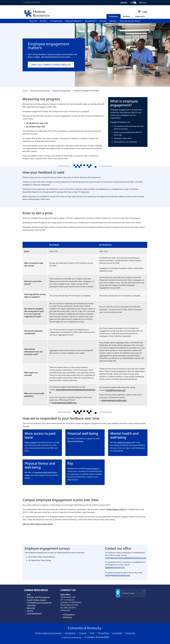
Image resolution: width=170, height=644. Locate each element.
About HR (33, 21)
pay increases (92, 468)
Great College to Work (116, 509)
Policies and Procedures (38, 597)
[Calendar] (140, 12)
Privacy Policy (103, 633)
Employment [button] (90, 21)
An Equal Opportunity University (48, 633)
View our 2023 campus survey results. (38, 524)
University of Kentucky (32, 2)
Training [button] (112, 21)
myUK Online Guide (36, 600)
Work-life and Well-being (40, 91)
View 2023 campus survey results (51, 65)
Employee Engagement (61, 91)
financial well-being (75, 441)
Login (145, 12)
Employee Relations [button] (73, 21)
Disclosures (130, 633)
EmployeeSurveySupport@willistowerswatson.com (126, 558)
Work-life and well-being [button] (130, 21)
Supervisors (140, 16)
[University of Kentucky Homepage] (85, 628)
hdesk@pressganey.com (116, 390)
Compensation (56, 21)
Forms (30, 611)
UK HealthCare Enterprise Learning (39, 604)
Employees (114, 16)
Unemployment (34, 613)
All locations (69, 615)
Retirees (127, 16)
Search (144, 3)
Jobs (29, 595)
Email (92, 633)
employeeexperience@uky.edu (64, 403)
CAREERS (124, 3)
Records (103, 21)
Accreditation (70, 633)
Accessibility (117, 633)
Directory (67, 617)
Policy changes (31, 442)
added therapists (124, 442)
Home (25, 91)
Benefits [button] (43, 21)
